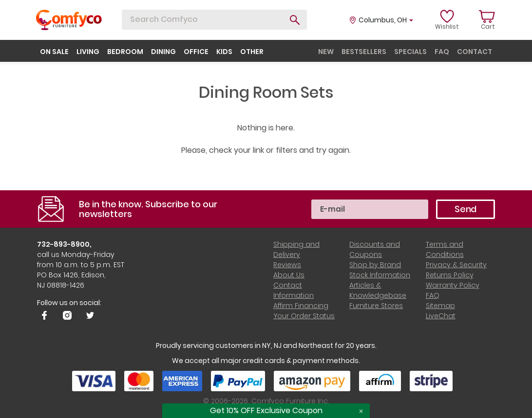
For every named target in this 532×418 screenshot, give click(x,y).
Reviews (287, 265)
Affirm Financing (301, 306)
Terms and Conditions (445, 249)
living (88, 52)
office (196, 52)
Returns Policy (450, 275)
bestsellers (364, 52)
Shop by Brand (375, 265)
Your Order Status (304, 316)
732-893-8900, (64, 244)
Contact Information (294, 290)
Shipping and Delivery (296, 249)
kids (224, 52)
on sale (54, 52)
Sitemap (440, 306)
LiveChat (441, 316)
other (252, 52)
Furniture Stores (376, 306)
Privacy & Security (456, 265)
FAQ (433, 295)
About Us (289, 275)
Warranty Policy (453, 285)
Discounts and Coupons (375, 249)
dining (163, 52)
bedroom (125, 52)
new (326, 52)
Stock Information (380, 275)
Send (465, 209)
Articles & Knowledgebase (378, 290)
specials (410, 52)
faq (442, 52)
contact (475, 52)
